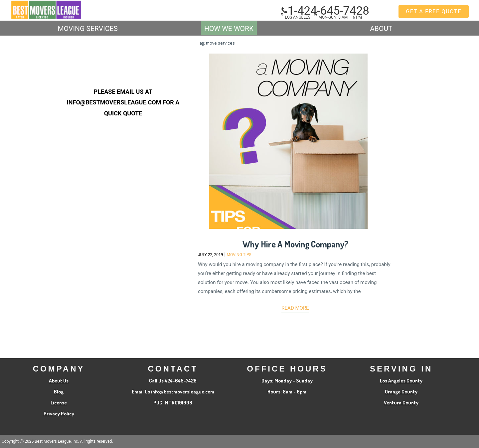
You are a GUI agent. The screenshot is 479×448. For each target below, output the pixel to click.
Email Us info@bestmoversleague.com (173, 392)
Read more (295, 308)
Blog (59, 392)
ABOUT (381, 29)
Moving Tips (239, 255)
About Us (59, 381)
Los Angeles (295, 17)
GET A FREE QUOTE (434, 11)
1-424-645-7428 (325, 11)
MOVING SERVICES (87, 29)
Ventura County (401, 403)
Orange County (401, 392)
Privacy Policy (59, 414)
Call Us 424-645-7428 (173, 381)
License (59, 403)
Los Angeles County (401, 381)
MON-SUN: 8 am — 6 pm (338, 17)
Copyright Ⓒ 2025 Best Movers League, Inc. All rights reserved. (57, 441)
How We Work (229, 29)
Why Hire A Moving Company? (295, 244)
